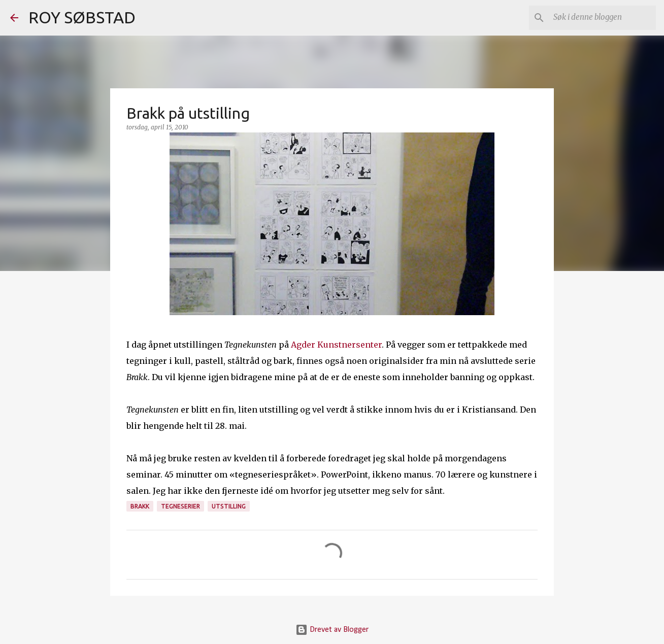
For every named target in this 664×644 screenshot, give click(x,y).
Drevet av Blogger (332, 630)
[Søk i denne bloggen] (603, 18)
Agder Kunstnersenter (336, 345)
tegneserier (180, 506)
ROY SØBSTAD (82, 17)
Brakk (140, 506)
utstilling (229, 506)
